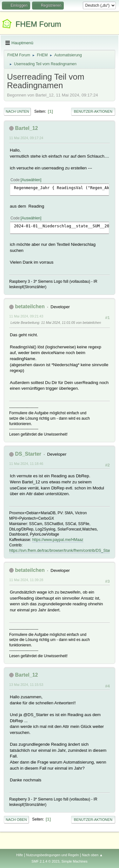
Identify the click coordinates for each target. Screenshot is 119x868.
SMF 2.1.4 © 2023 (45, 861)
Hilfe (20, 855)
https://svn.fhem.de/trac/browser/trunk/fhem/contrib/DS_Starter (62, 551)
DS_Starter (28, 454)
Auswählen (31, 180)
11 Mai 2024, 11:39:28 (26, 580)
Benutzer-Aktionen (93, 111)
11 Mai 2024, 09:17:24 (26, 138)
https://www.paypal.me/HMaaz (58, 540)
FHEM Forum (38, 24)
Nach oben (16, 820)
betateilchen (30, 306)
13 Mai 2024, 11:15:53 (26, 685)
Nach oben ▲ (92, 855)
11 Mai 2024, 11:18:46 (26, 464)
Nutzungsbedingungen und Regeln (52, 855)
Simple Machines (75, 861)
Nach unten (17, 111)
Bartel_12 (26, 128)
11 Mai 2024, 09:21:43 (26, 316)
